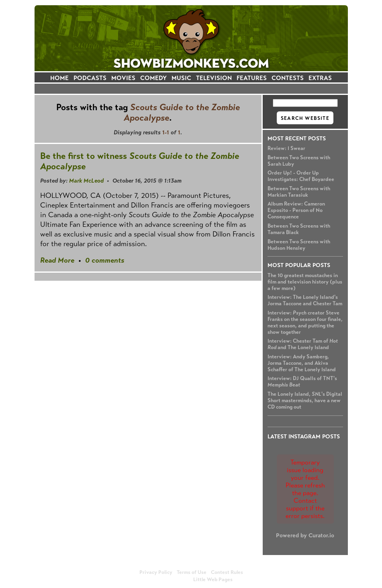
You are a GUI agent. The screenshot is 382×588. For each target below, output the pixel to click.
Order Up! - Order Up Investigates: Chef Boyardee (301, 176)
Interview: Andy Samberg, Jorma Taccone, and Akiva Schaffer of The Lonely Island (302, 363)
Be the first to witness (140, 161)
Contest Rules (227, 572)
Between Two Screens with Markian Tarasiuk (299, 192)
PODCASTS (90, 78)
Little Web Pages (213, 580)
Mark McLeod (86, 181)
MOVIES (123, 78)
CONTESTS (288, 78)
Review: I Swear (286, 148)
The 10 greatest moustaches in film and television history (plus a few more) (305, 282)
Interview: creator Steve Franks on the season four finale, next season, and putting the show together (305, 323)
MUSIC (181, 78)
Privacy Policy (156, 572)
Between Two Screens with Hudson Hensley (299, 245)
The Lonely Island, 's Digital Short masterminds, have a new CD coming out (305, 401)
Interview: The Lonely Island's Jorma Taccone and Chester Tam (305, 300)
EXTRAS (320, 78)
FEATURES (252, 78)
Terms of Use (192, 572)
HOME (59, 78)
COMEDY (153, 78)
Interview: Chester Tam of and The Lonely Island (303, 344)
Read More (57, 260)
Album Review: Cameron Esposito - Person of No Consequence (296, 210)
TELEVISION (214, 78)
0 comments (105, 260)
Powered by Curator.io (305, 535)
